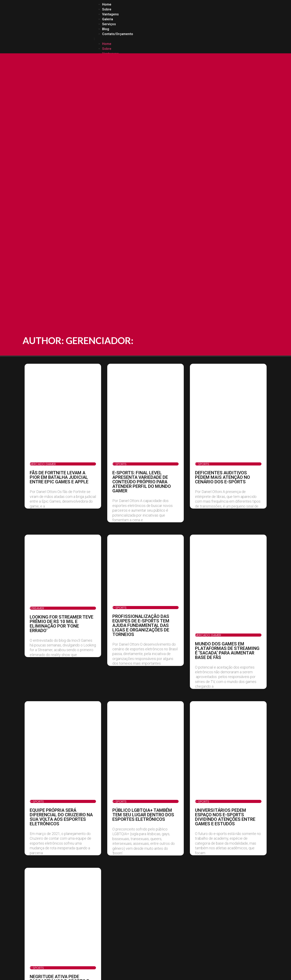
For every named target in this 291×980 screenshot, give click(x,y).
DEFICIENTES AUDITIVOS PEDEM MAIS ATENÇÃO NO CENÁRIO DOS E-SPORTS (223, 477)
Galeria (108, 19)
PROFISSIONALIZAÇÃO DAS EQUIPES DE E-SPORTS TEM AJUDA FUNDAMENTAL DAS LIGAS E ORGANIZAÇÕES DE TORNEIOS (141, 625)
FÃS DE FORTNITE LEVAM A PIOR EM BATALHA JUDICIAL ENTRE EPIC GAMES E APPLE (59, 477)
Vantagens (110, 14)
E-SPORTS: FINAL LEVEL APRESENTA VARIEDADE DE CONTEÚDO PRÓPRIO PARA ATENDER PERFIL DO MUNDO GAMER (142, 482)
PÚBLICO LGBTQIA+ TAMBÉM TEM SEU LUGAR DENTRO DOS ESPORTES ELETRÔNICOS (143, 815)
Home (107, 4)
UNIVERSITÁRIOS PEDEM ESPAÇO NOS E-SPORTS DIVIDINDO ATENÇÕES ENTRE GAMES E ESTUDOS (225, 817)
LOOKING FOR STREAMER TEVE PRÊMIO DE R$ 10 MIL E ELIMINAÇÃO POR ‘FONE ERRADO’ (62, 624)
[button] (180, 39)
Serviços (109, 24)
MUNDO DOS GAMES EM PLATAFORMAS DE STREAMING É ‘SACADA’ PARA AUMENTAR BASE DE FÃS (227, 651)
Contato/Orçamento (118, 34)
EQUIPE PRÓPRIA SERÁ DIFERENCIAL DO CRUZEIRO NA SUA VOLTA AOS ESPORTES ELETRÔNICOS (61, 817)
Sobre (107, 9)
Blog (106, 29)
